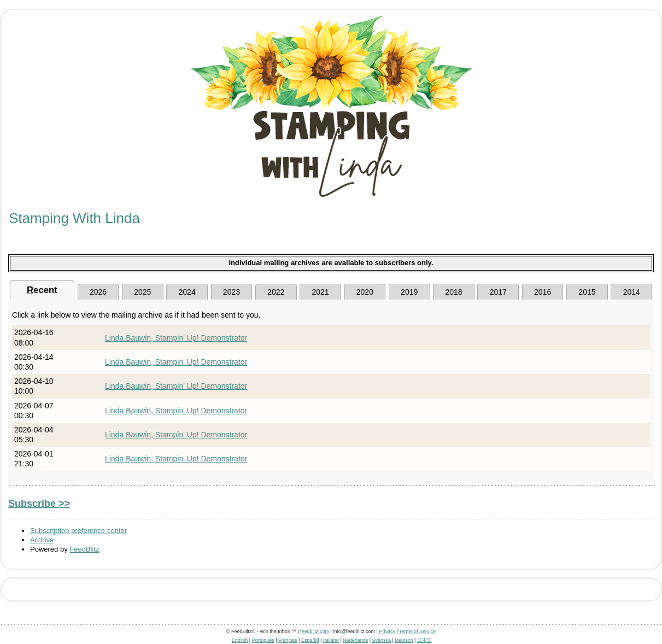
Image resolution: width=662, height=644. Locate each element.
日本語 (424, 640)
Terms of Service (417, 631)
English (240, 640)
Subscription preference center (78, 531)
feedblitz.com (315, 631)
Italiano (331, 640)
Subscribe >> (39, 504)
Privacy (387, 631)
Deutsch (404, 640)
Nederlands (355, 640)
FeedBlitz (84, 549)
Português (263, 640)
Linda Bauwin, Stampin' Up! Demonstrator (176, 338)
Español (310, 640)
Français (288, 640)
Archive (42, 540)
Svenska (382, 640)
